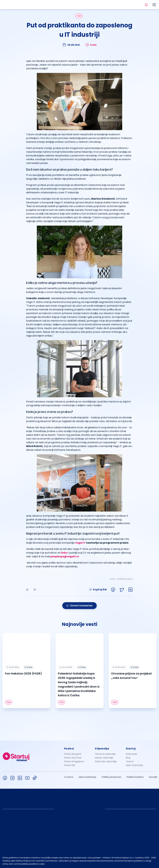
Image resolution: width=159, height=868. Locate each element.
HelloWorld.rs (125, 579)
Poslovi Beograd (73, 754)
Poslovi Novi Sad (73, 758)
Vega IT (80, 543)
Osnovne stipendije (105, 754)
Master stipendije (104, 758)
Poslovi (69, 749)
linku (64, 553)
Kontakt (153, 777)
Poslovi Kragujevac (74, 761)
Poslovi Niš (70, 765)
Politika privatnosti (111, 777)
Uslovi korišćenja (87, 777)
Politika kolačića (135, 777)
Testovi (130, 761)
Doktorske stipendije (106, 761)
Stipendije (102, 749)
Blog (128, 758)
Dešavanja (131, 754)
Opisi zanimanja (134, 765)
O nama (69, 777)
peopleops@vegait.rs (65, 556)
